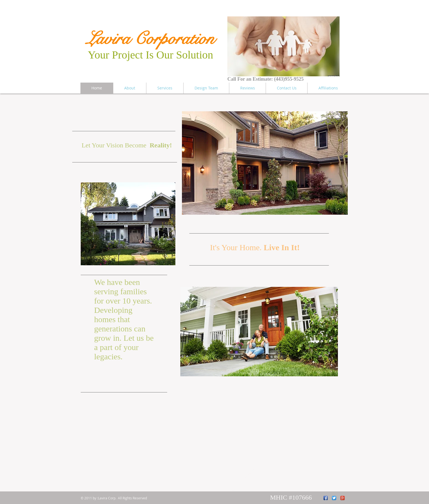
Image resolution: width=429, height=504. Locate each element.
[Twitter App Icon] (334, 498)
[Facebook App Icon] (326, 498)
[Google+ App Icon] (343, 498)
